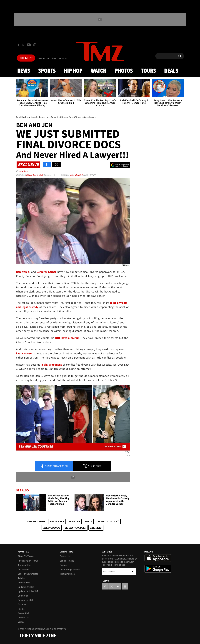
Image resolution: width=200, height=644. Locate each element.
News (24, 71)
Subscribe (132, 572)
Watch (99, 71)
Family (88, 521)
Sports (47, 71)
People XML (24, 613)
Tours (149, 71)
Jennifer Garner (36, 521)
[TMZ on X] (23, 45)
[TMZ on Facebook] (19, 45)
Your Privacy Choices (28, 574)
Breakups (74, 521)
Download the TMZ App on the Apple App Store (158, 558)
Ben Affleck (57, 521)
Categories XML (26, 600)
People (21, 609)
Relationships (52, 528)
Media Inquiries (67, 574)
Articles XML (24, 583)
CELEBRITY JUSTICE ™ (108, 521)
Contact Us (65, 556)
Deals (171, 71)
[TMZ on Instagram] (35, 45)
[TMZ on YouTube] (118, 586)
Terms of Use (24, 565)
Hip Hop (73, 71)
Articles (22, 578)
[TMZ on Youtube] (29, 45)
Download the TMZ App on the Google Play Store (158, 569)
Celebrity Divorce (75, 528)
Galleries (22, 604)
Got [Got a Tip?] (26, 58)
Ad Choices (23, 570)
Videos (21, 622)
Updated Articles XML (28, 591)
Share (54, 466)
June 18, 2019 (76, 175)
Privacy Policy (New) (28, 561)
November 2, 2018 (35, 175)
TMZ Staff (24, 171)
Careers (64, 565)
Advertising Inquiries (70, 570)
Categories (23, 596)
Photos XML (24, 618)
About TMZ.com (26, 556)
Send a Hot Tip (67, 561)
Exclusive (96, 528)
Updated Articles (26, 587)
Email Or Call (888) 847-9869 (52, 58)
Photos (124, 71)
